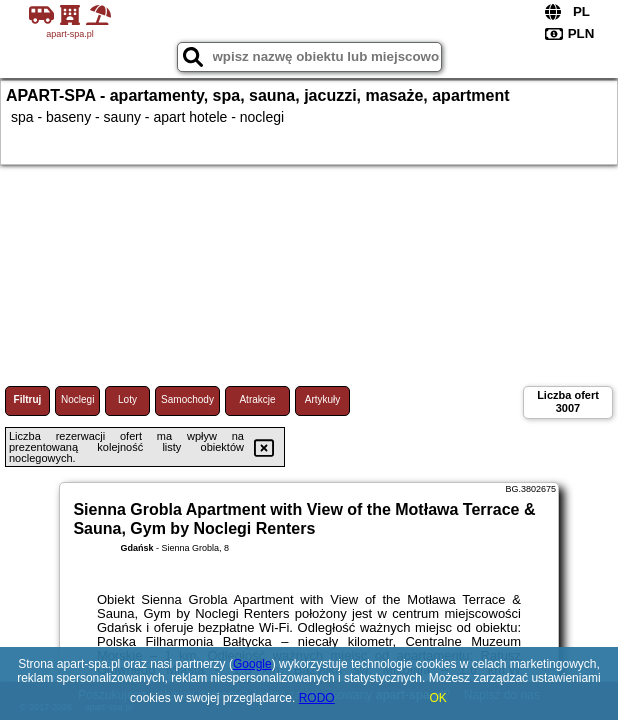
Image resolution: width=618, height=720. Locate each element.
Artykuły (323, 399)
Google (252, 664)
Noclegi (77, 399)
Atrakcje (257, 399)
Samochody (187, 399)
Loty (127, 399)
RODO (317, 698)
